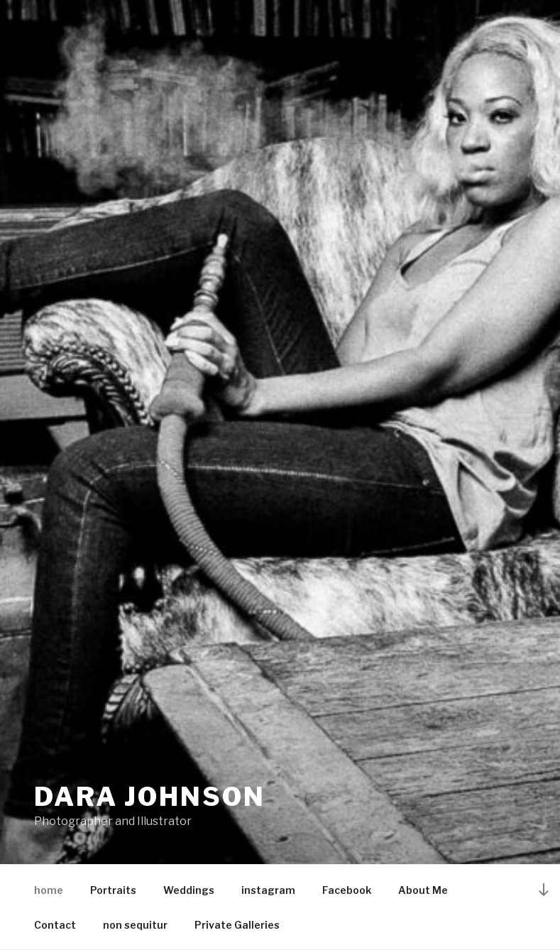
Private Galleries (237, 925)
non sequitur (135, 925)
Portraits (113, 890)
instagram (268, 890)
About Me (423, 890)
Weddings (189, 890)
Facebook (347, 890)
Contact (55, 925)
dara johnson (150, 797)
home (49, 890)
